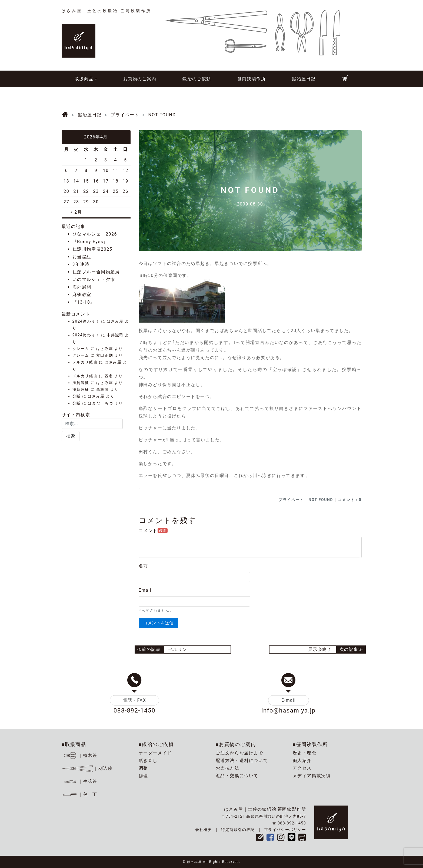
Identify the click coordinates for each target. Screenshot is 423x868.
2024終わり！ (86, 321)
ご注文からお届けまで (239, 753)
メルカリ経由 (85, 362)
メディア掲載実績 (312, 776)
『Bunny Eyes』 (90, 242)
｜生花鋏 (80, 781)
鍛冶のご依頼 (197, 79)
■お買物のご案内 (236, 744)
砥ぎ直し (148, 761)
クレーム (81, 349)
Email (145, 590)
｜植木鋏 (80, 755)
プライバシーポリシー (285, 830)
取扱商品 (84, 79)
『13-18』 (84, 302)
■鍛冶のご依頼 (156, 744)
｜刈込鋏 (87, 768)
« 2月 (76, 212)
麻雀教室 (82, 295)
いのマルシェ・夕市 (94, 279)
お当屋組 (82, 257)
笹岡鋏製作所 (252, 79)
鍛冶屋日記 (304, 79)
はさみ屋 (115, 321)
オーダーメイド (155, 753)
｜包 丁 (79, 794)
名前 (143, 566)
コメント (153, 531)
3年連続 (81, 264)
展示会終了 (320, 649)
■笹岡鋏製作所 (310, 744)
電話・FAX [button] (135, 700)
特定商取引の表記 (238, 830)
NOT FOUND (321, 500)
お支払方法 (228, 768)
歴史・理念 (305, 753)
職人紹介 (302, 761)
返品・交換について (237, 776)
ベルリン (178, 649)
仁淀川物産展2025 (92, 249)
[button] (71, 436)
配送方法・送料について (242, 761)
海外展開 (82, 287)
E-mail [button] (289, 700)
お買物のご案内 (140, 79)
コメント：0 (350, 500)
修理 (143, 776)
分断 (77, 396)
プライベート (291, 500)
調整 (143, 768)
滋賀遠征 (81, 383)
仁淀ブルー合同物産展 (96, 272)
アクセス (302, 768)
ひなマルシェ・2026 (95, 234)
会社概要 (204, 830)
